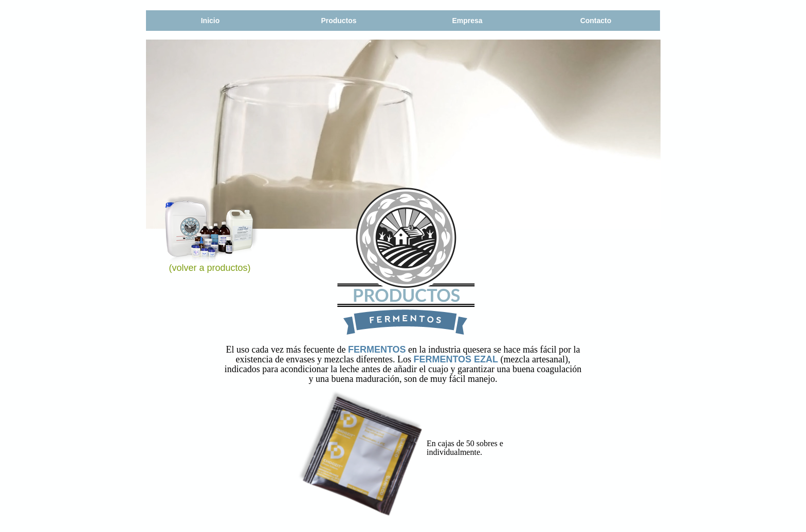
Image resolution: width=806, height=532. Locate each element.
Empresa (467, 21)
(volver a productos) (210, 268)
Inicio (210, 21)
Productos (338, 21)
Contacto (596, 21)
